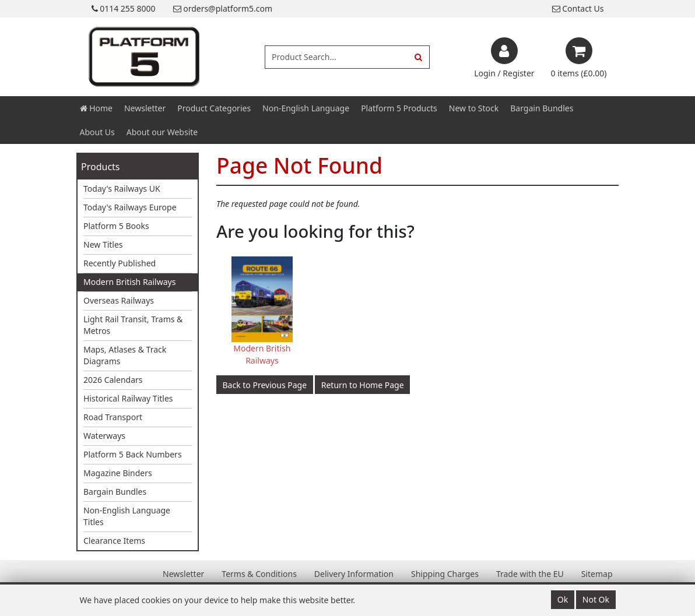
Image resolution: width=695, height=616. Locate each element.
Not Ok (596, 599)
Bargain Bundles (542, 108)
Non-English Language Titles (127, 516)
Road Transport (113, 417)
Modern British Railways (129, 282)
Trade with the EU (530, 574)
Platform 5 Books (116, 226)
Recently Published (120, 263)
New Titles (103, 244)
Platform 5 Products (399, 108)
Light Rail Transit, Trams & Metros (133, 325)
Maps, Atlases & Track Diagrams (125, 355)
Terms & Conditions (259, 574)
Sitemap (597, 574)
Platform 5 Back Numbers (133, 454)
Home (96, 108)
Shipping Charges (445, 574)
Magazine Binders (118, 473)
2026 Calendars (113, 380)
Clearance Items (114, 541)
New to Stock (474, 108)
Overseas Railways (119, 300)
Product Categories (214, 108)
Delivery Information (354, 574)
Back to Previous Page (265, 385)
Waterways (104, 436)
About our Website (162, 132)
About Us (97, 132)
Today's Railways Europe (130, 207)
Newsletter (145, 108)
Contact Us (578, 8)
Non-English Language (306, 108)
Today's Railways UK (122, 189)
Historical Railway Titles (128, 398)
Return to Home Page (363, 385)
